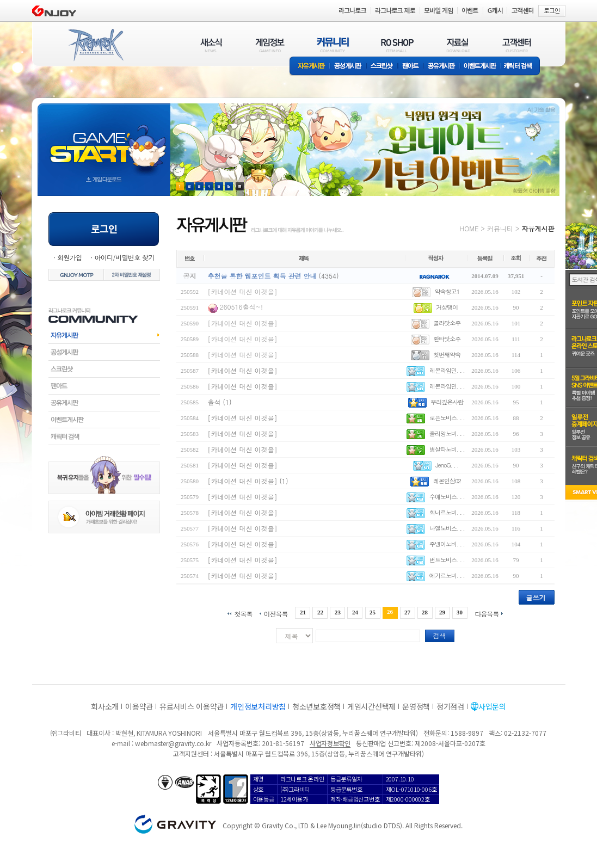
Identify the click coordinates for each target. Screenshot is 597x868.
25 (373, 612)
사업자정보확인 (330, 743)
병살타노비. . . (447, 449)
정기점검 (450, 706)
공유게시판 (442, 67)
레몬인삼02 (447, 481)
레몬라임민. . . (447, 370)
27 (407, 612)
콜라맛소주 (447, 323)
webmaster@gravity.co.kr (173, 743)
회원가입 (70, 257)
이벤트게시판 (480, 67)
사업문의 (492, 706)
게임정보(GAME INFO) (270, 45)
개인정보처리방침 (258, 706)
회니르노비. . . (447, 512)
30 (460, 612)
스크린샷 (382, 67)
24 (355, 612)
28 (425, 612)
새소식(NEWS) (211, 45)
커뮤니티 (500, 228)
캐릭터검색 (104, 436)
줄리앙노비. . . (447, 433)
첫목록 (243, 613)
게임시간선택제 (371, 706)
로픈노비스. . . (447, 418)
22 (320, 612)
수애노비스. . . (447, 497)
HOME (469, 228)
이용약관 (139, 706)
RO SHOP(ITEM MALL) (397, 45)
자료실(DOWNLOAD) (458, 45)
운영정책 (416, 706)
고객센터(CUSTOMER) (517, 45)
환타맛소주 (447, 339)
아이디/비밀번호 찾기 (124, 257)
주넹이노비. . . (447, 544)
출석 (214, 402)
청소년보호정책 (316, 706)
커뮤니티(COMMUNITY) (333, 45)
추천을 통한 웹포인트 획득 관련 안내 (262, 276)
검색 (440, 635)
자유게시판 (310, 67)
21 (303, 612)
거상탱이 (447, 307)
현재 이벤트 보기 (240, 186)
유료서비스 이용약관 (192, 706)
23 (338, 612)
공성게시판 (348, 67)
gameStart (104, 140)
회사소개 (105, 706)
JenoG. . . (447, 465)
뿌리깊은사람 (447, 402)
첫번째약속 (447, 355)
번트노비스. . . (447, 560)
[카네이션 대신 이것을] (243, 291)
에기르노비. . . (447, 575)
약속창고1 (447, 291)
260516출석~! (241, 307)
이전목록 (275, 613)
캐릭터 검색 (521, 67)
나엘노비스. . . (447, 528)
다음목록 (487, 613)
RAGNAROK (95, 45)
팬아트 (411, 67)
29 (442, 612)
